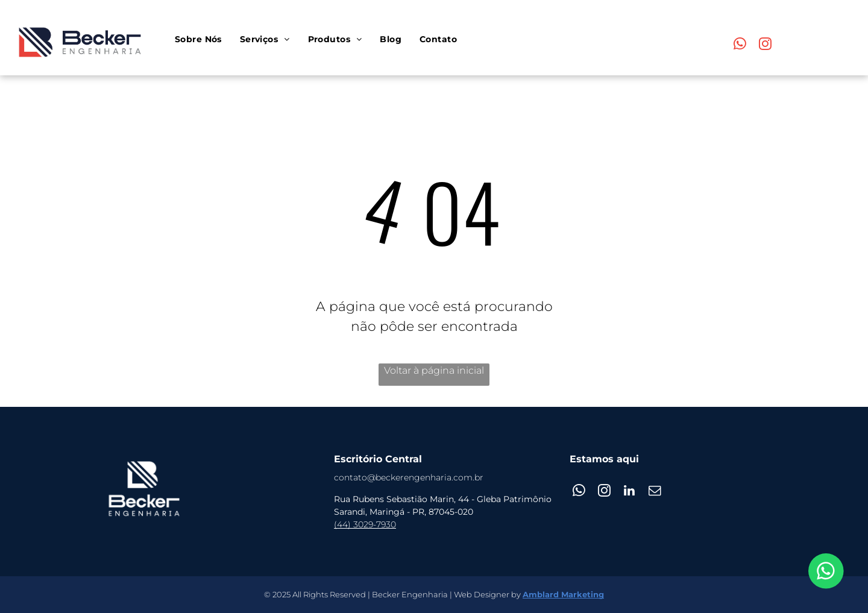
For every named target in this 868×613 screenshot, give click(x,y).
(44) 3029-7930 (365, 524)
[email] (655, 492)
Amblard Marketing (563, 594)
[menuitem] (198, 39)
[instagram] (765, 45)
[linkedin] (630, 492)
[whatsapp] (740, 45)
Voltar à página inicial (434, 370)
